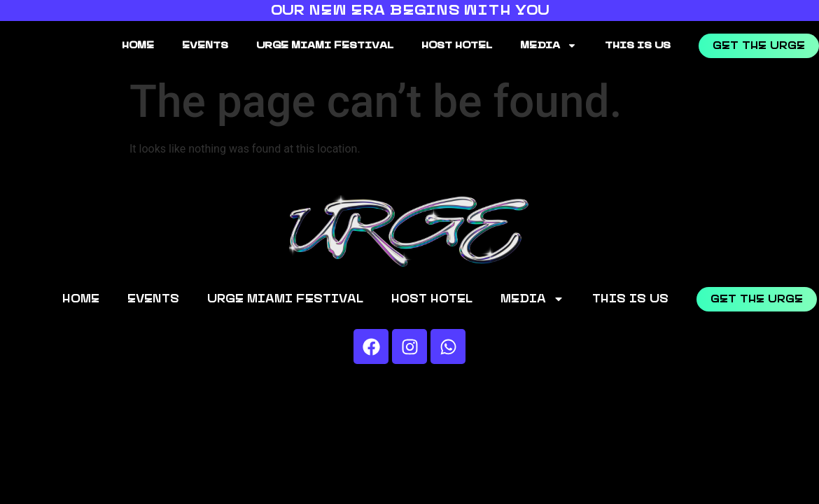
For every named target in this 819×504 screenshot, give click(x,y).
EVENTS (205, 45)
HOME (138, 45)
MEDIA (548, 45)
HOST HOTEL (457, 45)
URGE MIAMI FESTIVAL (325, 45)
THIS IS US (638, 45)
